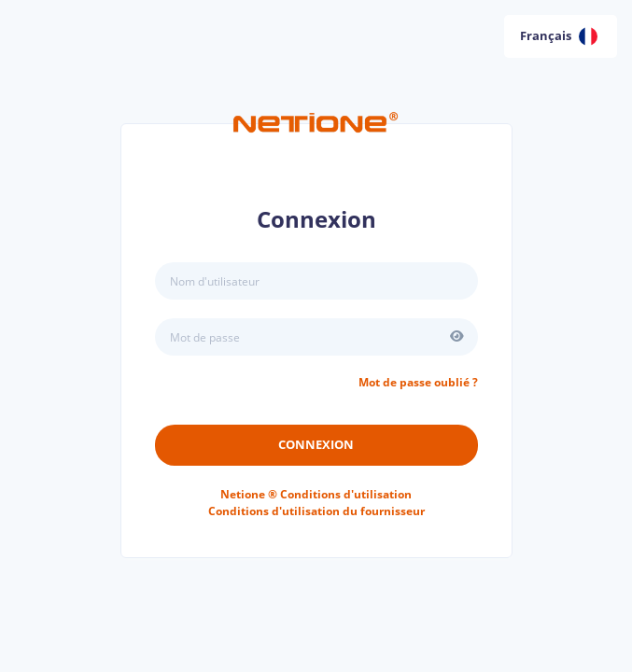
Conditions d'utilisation (316, 494)
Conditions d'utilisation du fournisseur (316, 511)
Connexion (316, 444)
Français (559, 36)
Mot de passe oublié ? (418, 382)
